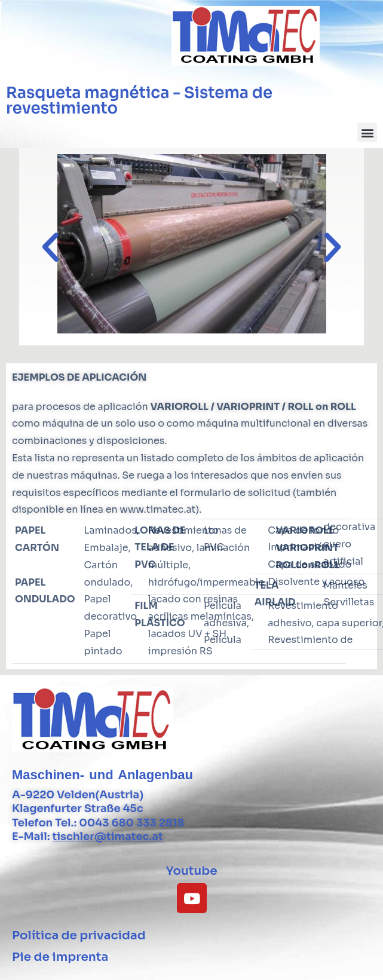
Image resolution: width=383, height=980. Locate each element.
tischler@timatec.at (107, 837)
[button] (367, 132)
